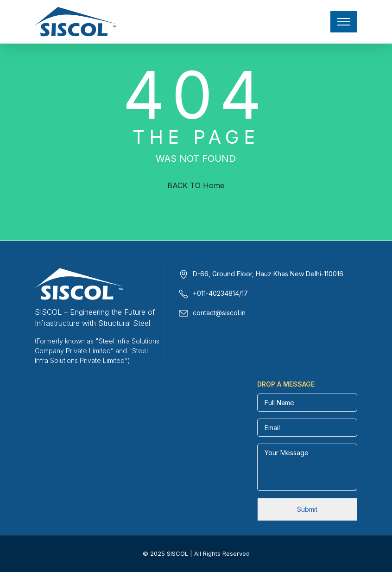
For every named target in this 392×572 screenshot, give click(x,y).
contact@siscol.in (219, 313)
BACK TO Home (196, 185)
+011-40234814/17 (220, 293)
